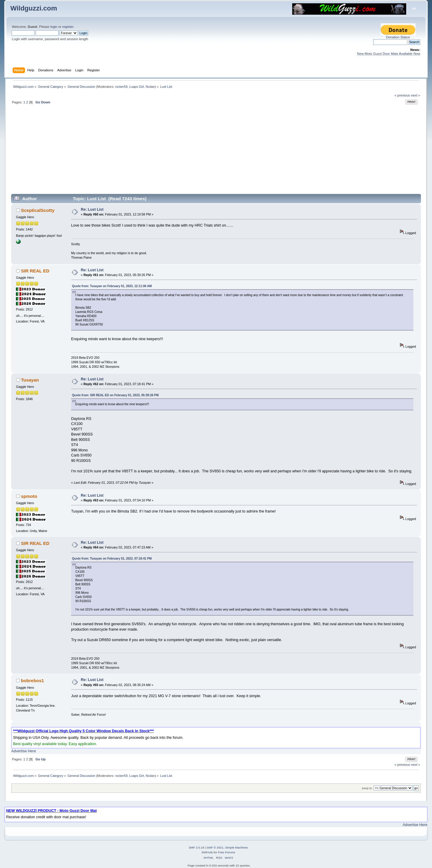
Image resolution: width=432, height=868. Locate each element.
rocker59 (121, 87)
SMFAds (207, 852)
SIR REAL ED (35, 271)
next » (416, 95)
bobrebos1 (33, 681)
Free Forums (226, 852)
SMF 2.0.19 (196, 847)
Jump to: (367, 788)
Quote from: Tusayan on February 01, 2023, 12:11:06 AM (112, 286)
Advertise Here (23, 751)
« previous (402, 95)
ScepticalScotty (38, 210)
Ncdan (150, 87)
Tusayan (30, 380)
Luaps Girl (137, 87)
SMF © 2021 (215, 847)
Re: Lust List (92, 210)
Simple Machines (236, 847)
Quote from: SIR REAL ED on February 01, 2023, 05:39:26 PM (115, 395)
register (68, 27)
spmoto (29, 496)
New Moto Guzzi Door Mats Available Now (389, 54)
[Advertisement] (216, 152)
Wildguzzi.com (34, 8)
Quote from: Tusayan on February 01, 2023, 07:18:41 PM (112, 559)
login (54, 27)
